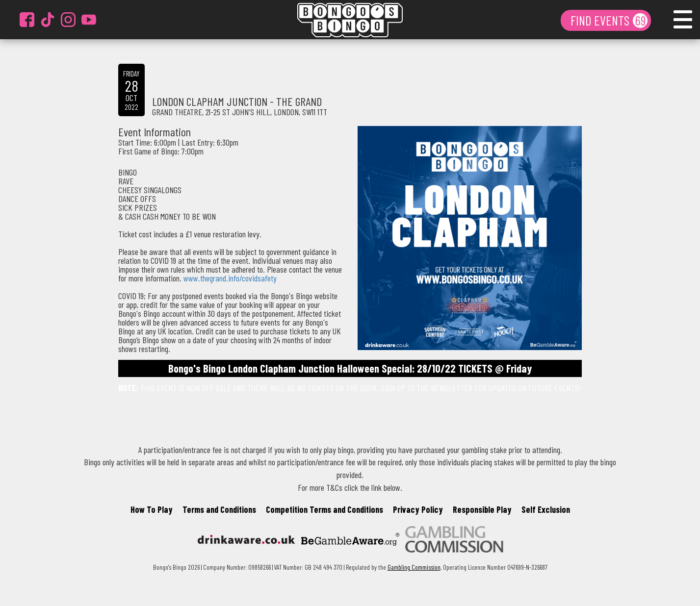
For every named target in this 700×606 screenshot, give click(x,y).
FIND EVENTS (601, 20)
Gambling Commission (414, 567)
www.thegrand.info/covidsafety (230, 278)
